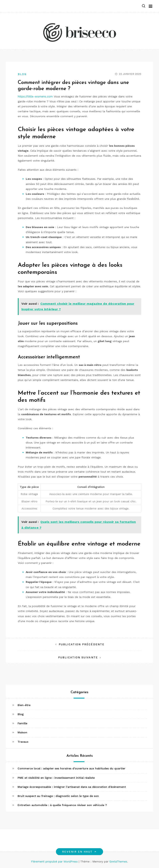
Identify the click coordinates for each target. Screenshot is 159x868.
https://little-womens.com (35, 96)
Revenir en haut (79, 852)
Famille (22, 723)
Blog (22, 74)
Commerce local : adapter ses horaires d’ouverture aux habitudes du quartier (71, 768)
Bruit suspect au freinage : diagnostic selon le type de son (58, 796)
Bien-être (24, 705)
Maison (22, 732)
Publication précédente (82, 644)
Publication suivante (78, 657)
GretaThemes (118, 861)
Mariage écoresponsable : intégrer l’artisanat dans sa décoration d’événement (72, 787)
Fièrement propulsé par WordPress (55, 861)
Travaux (23, 742)
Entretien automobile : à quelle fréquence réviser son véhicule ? (62, 805)
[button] (144, 6)
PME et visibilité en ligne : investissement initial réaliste (56, 778)
